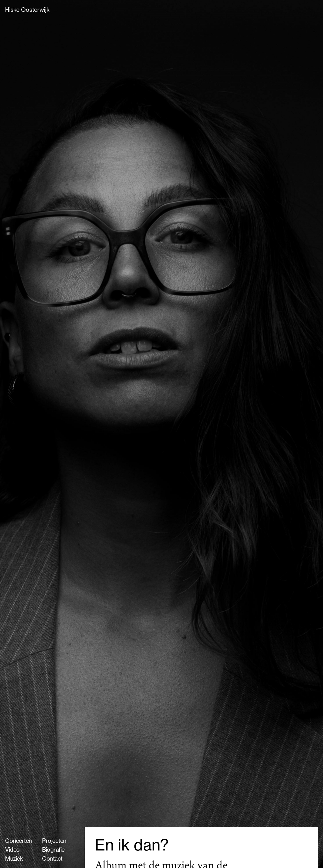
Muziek (14, 858)
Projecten (54, 841)
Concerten (18, 841)
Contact (52, 858)
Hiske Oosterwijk (27, 10)
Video (12, 850)
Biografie (53, 850)
